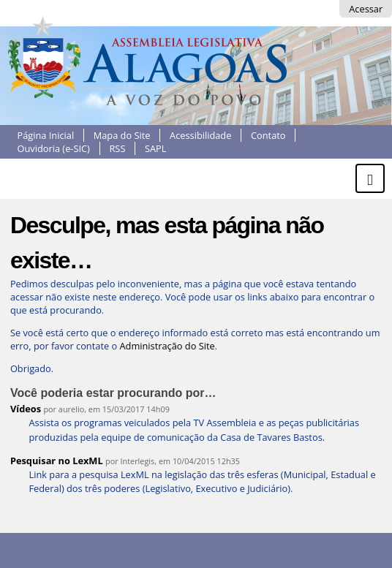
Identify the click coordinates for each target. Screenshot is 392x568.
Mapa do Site (122, 135)
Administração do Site (167, 346)
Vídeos (26, 409)
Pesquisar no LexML (57, 461)
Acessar (366, 9)
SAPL (156, 148)
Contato (268, 135)
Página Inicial (46, 135)
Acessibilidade (200, 135)
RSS (117, 148)
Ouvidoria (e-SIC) (54, 148)
